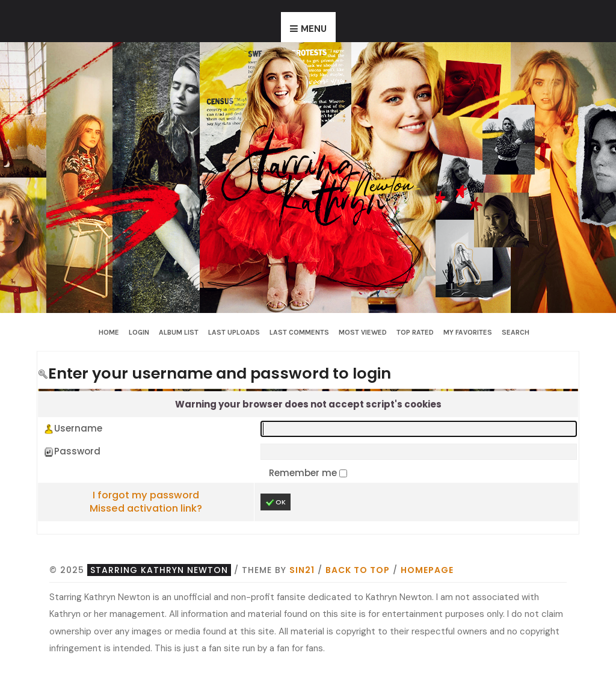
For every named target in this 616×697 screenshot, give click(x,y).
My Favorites (468, 332)
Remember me (304, 473)
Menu (314, 29)
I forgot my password (146, 495)
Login (139, 332)
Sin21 (302, 570)
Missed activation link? (146, 508)
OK (276, 502)
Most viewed (363, 332)
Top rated (415, 332)
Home (109, 332)
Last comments (299, 332)
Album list (179, 332)
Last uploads (234, 332)
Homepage (427, 570)
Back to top (358, 570)
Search (516, 332)
